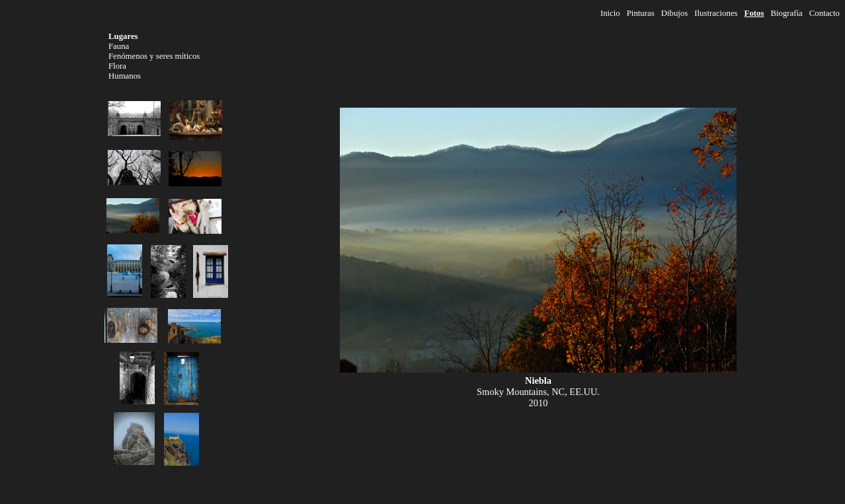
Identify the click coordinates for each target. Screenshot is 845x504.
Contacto (825, 13)
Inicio (610, 13)
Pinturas (641, 13)
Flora (117, 66)
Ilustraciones (716, 13)
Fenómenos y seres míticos (154, 56)
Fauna (119, 46)
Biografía (786, 13)
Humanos (125, 76)
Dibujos (675, 13)
